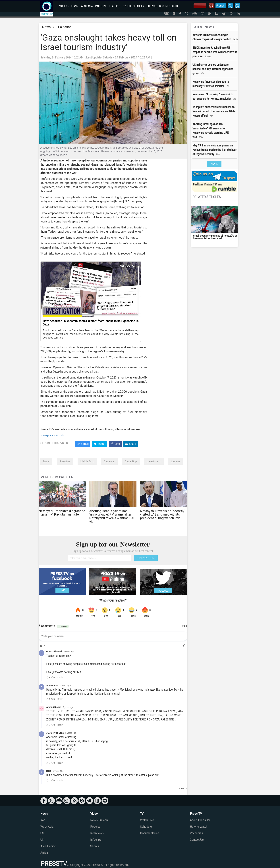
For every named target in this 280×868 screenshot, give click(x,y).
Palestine (65, 27)
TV (142, 814)
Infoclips (96, 840)
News (46, 27)
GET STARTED (146, 558)
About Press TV (200, 820)
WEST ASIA (87, 6)
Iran (43, 820)
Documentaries (150, 833)
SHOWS (152, 6)
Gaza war (109, 461)
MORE (214, 164)
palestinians (154, 461)
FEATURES (115, 6)
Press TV (196, 814)
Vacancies (196, 833)
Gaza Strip (131, 461)
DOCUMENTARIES (169, 6)
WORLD (64, 6)
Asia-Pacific (48, 846)
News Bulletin (99, 820)
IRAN (75, 6)
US (42, 833)
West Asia (47, 827)
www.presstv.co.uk (52, 435)
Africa (44, 853)
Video (94, 814)
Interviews (97, 833)
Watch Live (147, 820)
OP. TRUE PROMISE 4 (134, 6)
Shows (95, 846)
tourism (175, 461)
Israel (46, 461)
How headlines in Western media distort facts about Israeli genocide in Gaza (91, 323)
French (220, 6)
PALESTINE (101, 6)
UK (42, 840)
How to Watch (199, 827)
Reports (95, 827)
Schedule (146, 827)
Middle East (87, 461)
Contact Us (197, 840)
